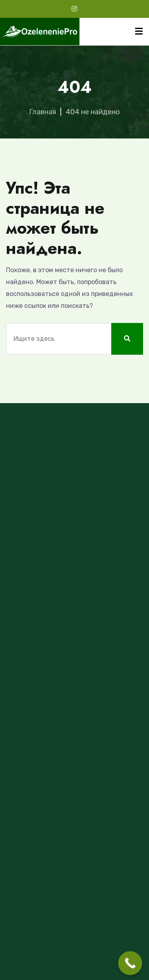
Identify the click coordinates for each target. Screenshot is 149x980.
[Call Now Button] (130, 963)
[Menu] (139, 32)
